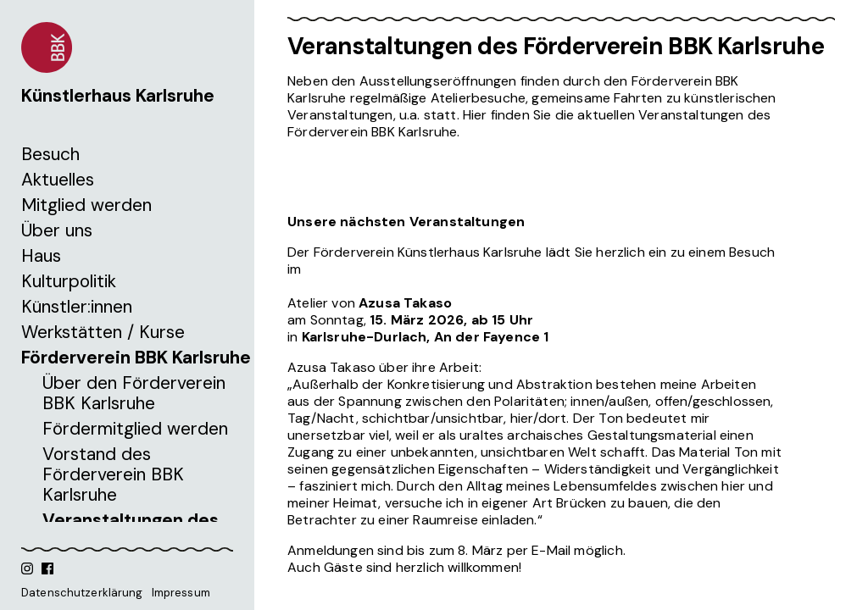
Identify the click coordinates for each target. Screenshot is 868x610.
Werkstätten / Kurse (103, 332)
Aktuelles (58, 180)
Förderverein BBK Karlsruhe (136, 358)
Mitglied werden (86, 205)
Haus (41, 256)
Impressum (181, 593)
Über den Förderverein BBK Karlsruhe (134, 393)
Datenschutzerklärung (82, 593)
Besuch (50, 154)
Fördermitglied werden (135, 429)
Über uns (57, 230)
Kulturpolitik (69, 281)
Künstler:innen (77, 307)
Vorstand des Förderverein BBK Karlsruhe (113, 474)
